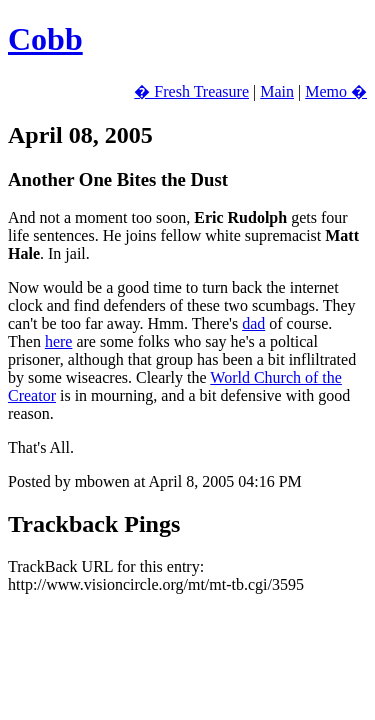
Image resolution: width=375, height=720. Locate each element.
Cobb (45, 39)
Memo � (336, 91)
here (59, 341)
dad (253, 323)
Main (277, 91)
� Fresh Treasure (191, 91)
